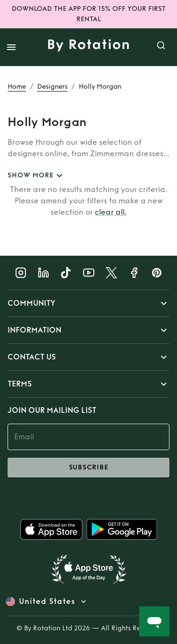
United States (47, 602)
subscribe (88, 468)
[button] (88, 303)
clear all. (111, 212)
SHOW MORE (36, 176)
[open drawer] (11, 47)
